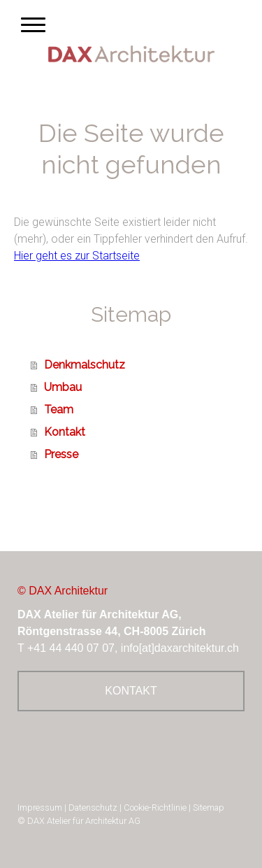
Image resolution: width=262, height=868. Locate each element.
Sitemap (209, 807)
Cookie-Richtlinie (155, 807)
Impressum (40, 807)
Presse (61, 454)
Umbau (63, 387)
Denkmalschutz (85, 365)
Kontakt (65, 432)
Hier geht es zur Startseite (77, 256)
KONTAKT (131, 691)
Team (59, 410)
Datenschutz (93, 807)
